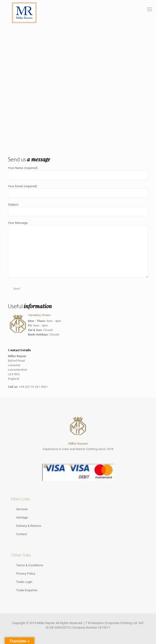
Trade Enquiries (27, 590)
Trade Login (24, 582)
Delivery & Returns (29, 526)
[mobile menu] (150, 10)
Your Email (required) (78, 191)
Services (22, 509)
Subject (78, 209)
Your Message (78, 249)
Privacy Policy (26, 574)
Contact (22, 534)
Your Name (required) (78, 173)
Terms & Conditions (30, 565)
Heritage (22, 517)
